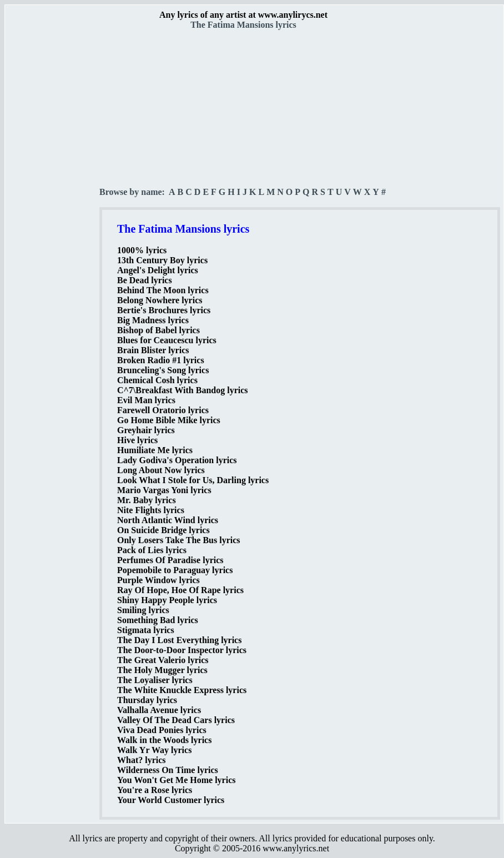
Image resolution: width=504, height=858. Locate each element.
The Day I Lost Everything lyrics (179, 640)
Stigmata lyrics (146, 630)
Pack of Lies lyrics (152, 550)
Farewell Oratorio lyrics (163, 410)
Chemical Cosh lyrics (157, 380)
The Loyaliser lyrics (155, 680)
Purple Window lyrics (158, 580)
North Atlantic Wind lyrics (168, 520)
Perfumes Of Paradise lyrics (170, 560)
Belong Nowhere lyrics (160, 300)
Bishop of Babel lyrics (158, 330)
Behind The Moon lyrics (163, 290)
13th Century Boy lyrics (162, 260)
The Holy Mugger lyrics (162, 670)
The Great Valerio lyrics (163, 660)
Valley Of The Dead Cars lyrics (176, 720)
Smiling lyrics (143, 610)
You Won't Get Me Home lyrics (176, 780)
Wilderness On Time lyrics (168, 770)
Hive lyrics (137, 440)
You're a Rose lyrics (155, 790)
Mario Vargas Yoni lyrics (164, 490)
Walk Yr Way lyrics (154, 750)
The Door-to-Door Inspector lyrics (182, 650)
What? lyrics (142, 760)
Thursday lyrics (147, 700)
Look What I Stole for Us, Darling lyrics (193, 480)
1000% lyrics (142, 250)
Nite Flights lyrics (151, 510)
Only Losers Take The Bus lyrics (179, 540)
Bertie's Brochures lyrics (164, 310)
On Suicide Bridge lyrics (163, 530)
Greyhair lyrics (146, 430)
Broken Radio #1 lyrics (161, 360)
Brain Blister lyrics (153, 350)
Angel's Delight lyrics (158, 270)
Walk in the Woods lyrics (164, 740)
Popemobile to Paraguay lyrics (175, 570)
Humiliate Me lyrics (155, 450)
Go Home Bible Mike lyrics (169, 420)
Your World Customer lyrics (171, 800)
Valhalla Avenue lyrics (159, 710)
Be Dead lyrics (145, 280)
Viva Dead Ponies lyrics (162, 730)
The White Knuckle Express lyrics (182, 690)
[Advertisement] (53, 195)
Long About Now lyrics (161, 470)
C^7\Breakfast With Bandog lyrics (183, 390)
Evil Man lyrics (146, 400)
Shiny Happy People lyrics (167, 600)
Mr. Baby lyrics (147, 500)
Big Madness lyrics (153, 320)
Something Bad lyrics (158, 620)
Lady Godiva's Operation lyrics (177, 460)
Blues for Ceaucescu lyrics (167, 340)
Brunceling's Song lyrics (163, 370)
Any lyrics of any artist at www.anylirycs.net (243, 15)
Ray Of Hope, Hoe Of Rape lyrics (180, 590)
